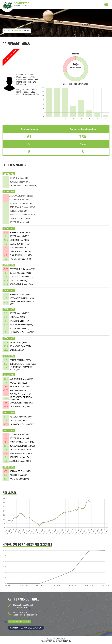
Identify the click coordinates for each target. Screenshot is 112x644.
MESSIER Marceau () (21, 417)
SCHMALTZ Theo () (20, 471)
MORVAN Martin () (19, 295)
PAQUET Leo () (18, 383)
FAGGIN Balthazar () (20, 259)
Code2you (66, 641)
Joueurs (17, 31)
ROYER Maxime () (19, 438)
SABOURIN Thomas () (21, 277)
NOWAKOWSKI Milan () (22, 298)
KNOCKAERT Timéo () (21, 251)
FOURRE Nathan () (20, 233)
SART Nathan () (19, 248)
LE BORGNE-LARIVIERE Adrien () (21, 368)
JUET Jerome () (18, 281)
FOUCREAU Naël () (20, 360)
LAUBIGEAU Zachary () (22, 332)
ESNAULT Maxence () (22, 442)
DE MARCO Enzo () (20, 273)
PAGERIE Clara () (19, 479)
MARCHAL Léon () (19, 321)
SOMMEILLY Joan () (20, 457)
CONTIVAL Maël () (19, 435)
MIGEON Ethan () (19, 240)
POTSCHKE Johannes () (22, 269)
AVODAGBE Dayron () (21, 325)
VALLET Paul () (18, 342)
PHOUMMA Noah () (21, 255)
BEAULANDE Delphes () (22, 446)
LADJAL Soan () (18, 421)
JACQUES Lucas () (20, 461)
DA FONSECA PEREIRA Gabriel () (21, 398)
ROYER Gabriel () (19, 236)
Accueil (7, 31)
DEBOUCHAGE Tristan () (23, 364)
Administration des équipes (26, 628)
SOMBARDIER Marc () (21, 284)
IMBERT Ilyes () (18, 475)
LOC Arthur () (17, 317)
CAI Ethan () (17, 350)
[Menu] (106, 4)
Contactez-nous (19, 622)
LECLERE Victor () (20, 244)
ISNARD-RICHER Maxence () (22, 303)
